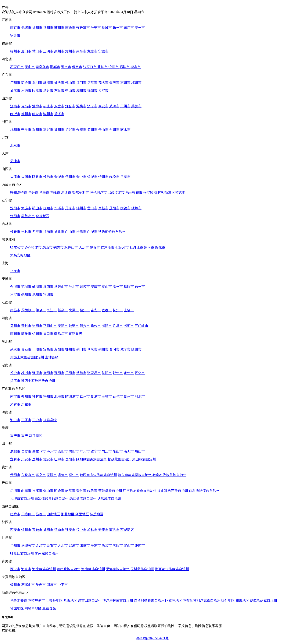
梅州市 (136, 83)
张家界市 (94, 373)
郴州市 (118, 373)
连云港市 (83, 28)
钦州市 (85, 396)
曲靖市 (26, 491)
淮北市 (74, 287)
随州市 (136, 349)
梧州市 (48, 396)
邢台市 (66, 67)
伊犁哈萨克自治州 (263, 600)
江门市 (81, 83)
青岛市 (26, 106)
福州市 (15, 51)
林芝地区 (97, 514)
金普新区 (42, 216)
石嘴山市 (28, 585)
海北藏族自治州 (44, 569)
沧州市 (114, 67)
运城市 (92, 177)
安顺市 (52, 475)
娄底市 (15, 381)
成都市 (15, 451)
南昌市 (15, 310)
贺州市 (129, 396)
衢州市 (92, 130)
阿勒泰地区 (33, 608)
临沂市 (15, 114)
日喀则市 (28, 514)
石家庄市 (17, 67)
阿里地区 (82, 514)
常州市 (48, 28)
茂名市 (103, 83)
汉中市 (81, 530)
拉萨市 (15, 514)
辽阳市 (114, 208)
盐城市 (107, 28)
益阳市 (107, 373)
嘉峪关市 (28, 546)
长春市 (15, 232)
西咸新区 (127, 530)
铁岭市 (136, 208)
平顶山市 (50, 326)
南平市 (81, 51)
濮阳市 (107, 326)
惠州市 (125, 83)
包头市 (33, 192)
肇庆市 (114, 83)
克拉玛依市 (36, 600)
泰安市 (103, 106)
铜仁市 (74, 475)
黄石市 (26, 349)
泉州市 (59, 51)
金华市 (81, 130)
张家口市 (90, 67)
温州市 (37, 130)
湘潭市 (37, 373)
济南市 (15, 106)
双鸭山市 (71, 247)
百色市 (118, 396)
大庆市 (84, 247)
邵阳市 (59, 373)
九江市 (52, 310)
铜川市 (26, 530)
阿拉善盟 (179, 192)
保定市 (77, 67)
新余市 (63, 310)
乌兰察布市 (134, 192)
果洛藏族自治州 (118, 569)
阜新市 (103, 208)
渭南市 (59, 530)
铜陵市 (85, 287)
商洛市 (114, 530)
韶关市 (26, 83)
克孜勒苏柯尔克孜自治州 (202, 600)
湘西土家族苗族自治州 (38, 381)
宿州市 (140, 287)
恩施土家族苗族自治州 (27, 357)
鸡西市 (47, 247)
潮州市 (81, 90)
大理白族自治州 (22, 498)
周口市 (48, 334)
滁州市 (118, 287)
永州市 (129, 373)
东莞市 (59, 90)
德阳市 (63, 451)
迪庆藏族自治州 (109, 498)
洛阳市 (37, 326)
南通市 (70, 28)
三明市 (48, 51)
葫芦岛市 (28, 216)
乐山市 (118, 451)
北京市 (15, 145)
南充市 (129, 451)
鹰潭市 (74, 310)
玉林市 (107, 396)
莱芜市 (136, 106)
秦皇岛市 (42, 67)
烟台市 (70, 106)
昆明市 (15, 491)
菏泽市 (59, 114)
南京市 (15, 28)
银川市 (15, 585)
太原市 (15, 177)
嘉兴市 (48, 130)
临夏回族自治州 (22, 553)
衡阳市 (48, 373)
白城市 (92, 232)
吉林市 (26, 232)
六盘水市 (28, 475)
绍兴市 (70, 130)
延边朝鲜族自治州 (112, 232)
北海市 (59, 396)
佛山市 (70, 83)
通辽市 (66, 192)
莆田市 (37, 51)
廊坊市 (125, 67)
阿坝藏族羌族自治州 (91, 459)
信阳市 (37, 334)
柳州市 (26, 396)
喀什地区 (228, 600)
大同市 (26, 177)
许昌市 (118, 326)
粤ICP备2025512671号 (153, 638)
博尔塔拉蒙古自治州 (118, 600)
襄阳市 (59, 349)
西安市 (15, 530)
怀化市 (140, 373)
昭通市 (59, 491)
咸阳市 (48, 530)
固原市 (52, 585)
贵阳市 (15, 475)
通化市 (59, 232)
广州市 (15, 83)
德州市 (26, 114)
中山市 (70, 90)
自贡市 (26, 451)
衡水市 (136, 67)
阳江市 (37, 90)
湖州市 (59, 130)
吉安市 (96, 310)
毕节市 (63, 475)
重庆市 (15, 436)
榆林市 (92, 530)
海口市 (15, 420)
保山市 (48, 491)
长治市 (48, 177)
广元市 (85, 451)
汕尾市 (15, 90)
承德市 (103, 67)
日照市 (125, 106)
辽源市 (48, 232)
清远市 (48, 90)
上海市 (15, 271)
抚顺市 (48, 208)
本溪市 (59, 208)
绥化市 (160, 247)
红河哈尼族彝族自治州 (140, 491)
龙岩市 (92, 51)
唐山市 (30, 67)
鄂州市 (70, 349)
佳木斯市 (108, 247)
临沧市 (92, 491)
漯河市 (129, 326)
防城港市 (72, 396)
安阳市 (63, 326)
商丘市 (26, 334)
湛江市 (92, 83)
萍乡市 (41, 310)
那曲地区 (68, 514)
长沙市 (15, 373)
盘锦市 (125, 208)
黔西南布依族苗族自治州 (98, 475)
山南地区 (53, 514)
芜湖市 (26, 287)
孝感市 (92, 349)
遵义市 (41, 475)
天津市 (15, 161)
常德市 (81, 373)
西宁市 (15, 569)
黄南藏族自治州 (69, 569)
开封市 (26, 326)
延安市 (70, 530)
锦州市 (81, 208)
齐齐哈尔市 (33, 247)
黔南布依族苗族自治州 (169, 475)
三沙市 (37, 420)
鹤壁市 (74, 326)
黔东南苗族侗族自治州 (135, 475)
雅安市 (48, 459)
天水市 (63, 546)
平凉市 (96, 546)
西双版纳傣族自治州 (204, 491)
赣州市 (85, 310)
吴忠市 (41, 585)
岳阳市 (70, 373)
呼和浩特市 (19, 192)
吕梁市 (125, 177)
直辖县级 (75, 334)
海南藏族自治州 (93, 569)
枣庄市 (48, 106)
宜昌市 (48, 349)
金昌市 (41, 546)
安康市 (103, 530)
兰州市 (15, 546)
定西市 (129, 546)
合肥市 (15, 287)
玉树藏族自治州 (142, 569)
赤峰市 (55, 192)
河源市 (26, 90)
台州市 (114, 130)
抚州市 (118, 310)
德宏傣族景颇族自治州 (52, 498)
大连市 (26, 208)
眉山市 (140, 451)
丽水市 (125, 130)
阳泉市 (37, 177)
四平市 (37, 232)
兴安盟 (148, 192)
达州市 (37, 459)
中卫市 (63, 585)
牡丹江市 (136, 247)
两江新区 (36, 436)
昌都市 (41, 514)
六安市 (15, 294)
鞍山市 (37, 208)
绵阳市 (74, 451)
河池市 (140, 396)
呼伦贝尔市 (98, 192)
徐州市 (37, 28)
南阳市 (15, 334)
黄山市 (107, 287)
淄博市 (37, 106)
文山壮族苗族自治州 (173, 491)
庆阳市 (118, 546)
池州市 (37, 294)
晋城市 (59, 177)
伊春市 (95, 247)
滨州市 (48, 114)
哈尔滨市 (17, 247)
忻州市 (103, 177)
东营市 (59, 106)
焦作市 (96, 326)
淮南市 (48, 287)
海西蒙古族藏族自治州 (172, 569)
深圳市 (37, 83)
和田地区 (242, 600)
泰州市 (140, 28)
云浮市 (103, 90)
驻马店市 (61, 334)
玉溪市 (37, 491)
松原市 (81, 232)
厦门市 (26, 51)
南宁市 (15, 396)
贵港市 (96, 396)
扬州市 (118, 28)
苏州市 (59, 28)
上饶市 (129, 310)
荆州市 (103, 349)
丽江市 (70, 491)
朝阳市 (15, 216)
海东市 (26, 569)
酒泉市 (107, 546)
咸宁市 (125, 349)
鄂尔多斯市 (80, 192)
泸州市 (52, 451)
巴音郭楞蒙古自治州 (149, 600)
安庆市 (96, 287)
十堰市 (37, 349)
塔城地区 (17, 608)
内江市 (107, 451)
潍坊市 (81, 106)
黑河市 (149, 247)
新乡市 (85, 326)
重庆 (25, 436)
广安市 (26, 459)
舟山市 (103, 130)
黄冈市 (114, 349)
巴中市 (59, 459)
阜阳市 (129, 287)
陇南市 (140, 546)
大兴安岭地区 (20, 255)
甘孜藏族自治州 (119, 459)
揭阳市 (92, 90)
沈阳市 (15, 208)
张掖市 (85, 546)
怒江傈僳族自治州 (83, 498)
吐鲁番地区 (54, 600)
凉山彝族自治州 (144, 459)
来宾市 (15, 404)
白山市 (70, 232)
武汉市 (15, 349)
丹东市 (70, 208)
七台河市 (122, 247)
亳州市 (26, 294)
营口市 (92, 208)
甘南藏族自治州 (47, 553)
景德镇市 (28, 310)
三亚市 (26, 420)
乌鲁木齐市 (19, 600)
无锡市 (26, 28)
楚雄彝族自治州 (110, 491)
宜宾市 (15, 459)
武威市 (74, 546)
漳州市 (70, 51)
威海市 (114, 106)
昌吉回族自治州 (90, 600)
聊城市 (37, 114)
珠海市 (48, 83)
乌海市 (44, 192)
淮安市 (96, 28)
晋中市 (81, 177)
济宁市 (92, 106)
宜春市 (107, 310)
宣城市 (48, 294)
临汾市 (114, 177)
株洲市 (26, 373)
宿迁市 (15, 36)
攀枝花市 (39, 451)
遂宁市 (96, 451)
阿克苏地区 (174, 600)
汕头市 (59, 83)
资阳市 (70, 459)
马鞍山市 (61, 287)
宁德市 (103, 51)
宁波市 (26, 130)
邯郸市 (55, 67)
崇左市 (26, 404)
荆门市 (81, 349)
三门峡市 (141, 326)
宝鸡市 (37, 530)
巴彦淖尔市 (116, 192)
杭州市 (15, 130)
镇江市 (129, 28)
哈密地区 (70, 600)
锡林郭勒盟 (163, 192)
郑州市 (15, 326)
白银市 (52, 546)
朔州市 (70, 177)
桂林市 (37, 396)
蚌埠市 (37, 287)
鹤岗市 (58, 247)
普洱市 (81, 491)
